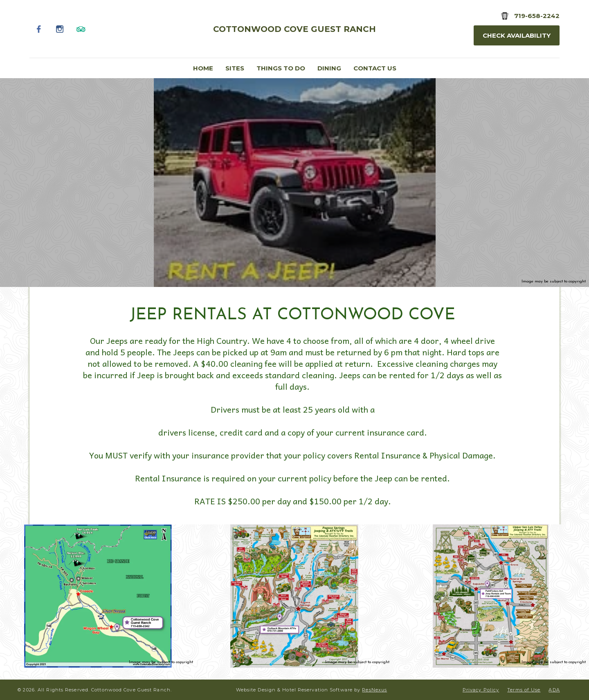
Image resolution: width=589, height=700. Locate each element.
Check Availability (517, 35)
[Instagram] (60, 29)
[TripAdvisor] (81, 29)
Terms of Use (524, 690)
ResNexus (374, 690)
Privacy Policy (481, 690)
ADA (554, 690)
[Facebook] (39, 29)
